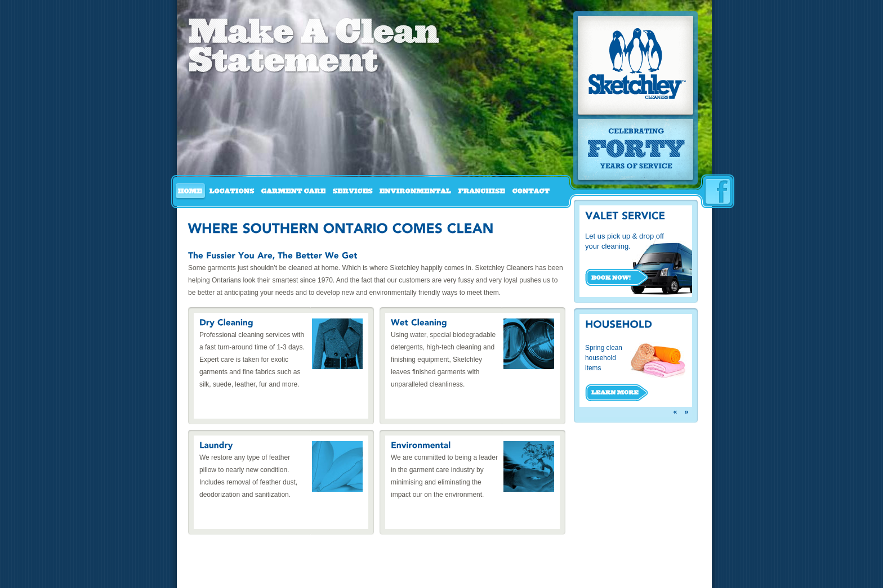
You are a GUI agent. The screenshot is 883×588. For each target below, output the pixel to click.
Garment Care (270, 575)
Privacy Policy (475, 575)
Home (197, 575)
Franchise (399, 575)
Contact (434, 575)
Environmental (354, 575)
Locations (227, 575)
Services (312, 575)
